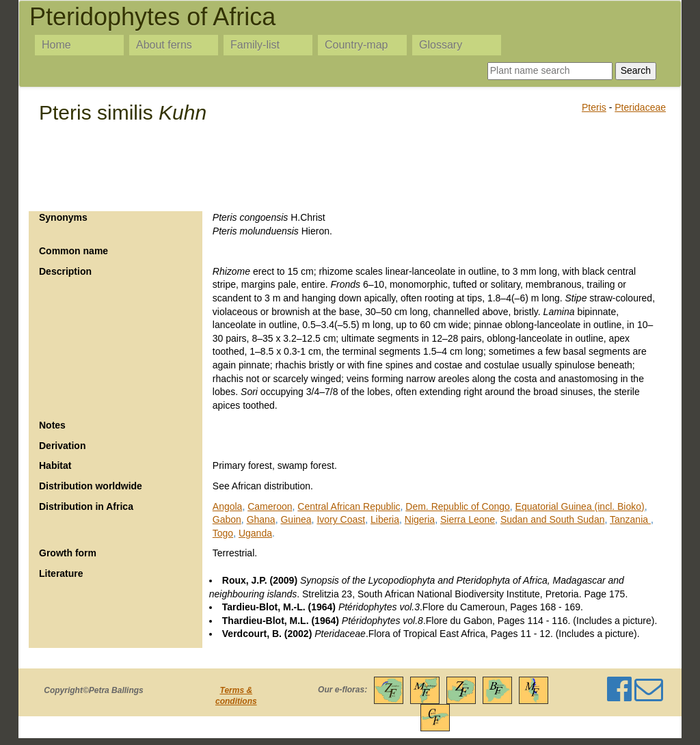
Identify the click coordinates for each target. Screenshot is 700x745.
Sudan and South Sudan (553, 519)
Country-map (356, 45)
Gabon (227, 519)
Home (56, 45)
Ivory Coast (341, 519)
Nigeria (420, 519)
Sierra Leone (468, 519)
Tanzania (630, 519)
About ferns (164, 45)
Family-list (255, 45)
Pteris (594, 107)
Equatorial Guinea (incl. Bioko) (580, 506)
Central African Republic (349, 506)
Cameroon (270, 506)
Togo (223, 533)
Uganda (255, 533)
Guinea (296, 519)
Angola (228, 506)
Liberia (385, 519)
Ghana (261, 519)
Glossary (441, 45)
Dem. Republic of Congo (458, 506)
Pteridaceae (640, 107)
